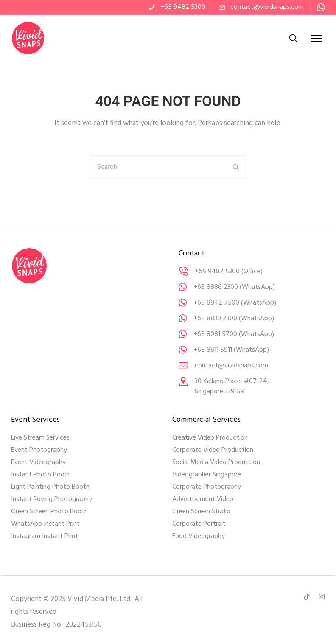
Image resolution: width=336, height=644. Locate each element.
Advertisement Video (203, 499)
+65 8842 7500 (216, 303)
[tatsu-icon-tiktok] (308, 597)
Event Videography (38, 462)
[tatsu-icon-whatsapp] (321, 7)
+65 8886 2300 (216, 287)
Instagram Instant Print (45, 536)
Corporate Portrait (199, 524)
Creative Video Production (210, 438)
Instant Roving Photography (52, 499)
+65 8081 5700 (215, 334)
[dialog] (320, 627)
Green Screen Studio (201, 512)
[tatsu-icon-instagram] (322, 597)
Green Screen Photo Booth (49, 512)
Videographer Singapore (207, 475)
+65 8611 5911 (213, 350)
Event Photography (39, 450)
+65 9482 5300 (183, 7)
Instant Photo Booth (41, 475)
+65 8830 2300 (215, 319)
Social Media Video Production (216, 462)
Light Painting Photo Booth (50, 487)
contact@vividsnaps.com (267, 7)
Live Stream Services (40, 438)
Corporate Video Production (213, 450)
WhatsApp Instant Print (45, 524)
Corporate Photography (207, 487)
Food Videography (199, 536)
